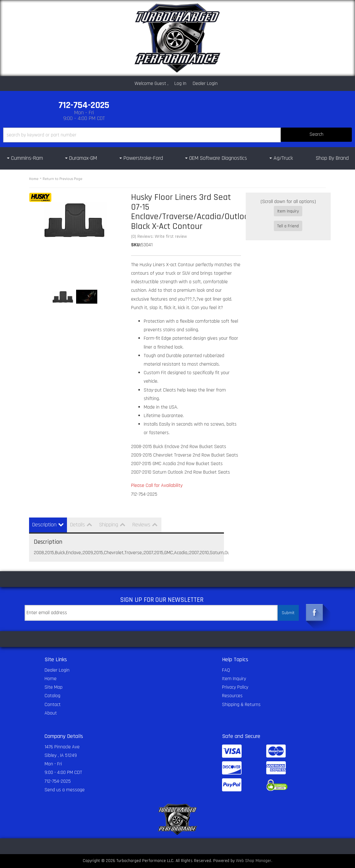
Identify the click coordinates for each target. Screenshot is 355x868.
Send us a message (65, 790)
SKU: (136, 245)
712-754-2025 (58, 781)
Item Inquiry (288, 211)
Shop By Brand (332, 158)
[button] (177, 135)
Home (34, 179)
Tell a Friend (288, 220)
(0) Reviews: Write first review (159, 236)
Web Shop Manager (254, 861)
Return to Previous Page (63, 179)
